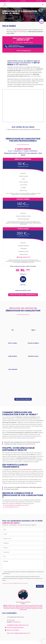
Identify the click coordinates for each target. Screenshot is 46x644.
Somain (22, 608)
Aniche (37, 608)
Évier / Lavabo (13, 343)
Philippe (23, 604)
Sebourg (18, 605)
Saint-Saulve (31, 605)
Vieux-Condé (24, 605)
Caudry (33, 608)
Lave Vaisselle (13, 369)
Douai (16, 81)
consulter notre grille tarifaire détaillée (23, 295)
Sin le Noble (27, 608)
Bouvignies (22, 607)
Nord (6, 18)
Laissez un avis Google (12, 630)
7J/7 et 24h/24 (23, 1)
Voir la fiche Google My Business (14, 628)
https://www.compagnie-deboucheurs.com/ (19, 633)
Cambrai (22, 610)
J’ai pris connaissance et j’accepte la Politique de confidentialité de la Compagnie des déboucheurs (23, 573)
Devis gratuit (7, 1)
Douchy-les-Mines (15, 608)
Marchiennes (12, 605)
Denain (27, 607)
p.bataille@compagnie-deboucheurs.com (18, 625)
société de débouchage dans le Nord (26, 469)
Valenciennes (33, 607)
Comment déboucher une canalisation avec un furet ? (17, 505)
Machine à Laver (33, 356)
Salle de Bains (13, 356)
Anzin (14, 607)
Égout (33, 330)
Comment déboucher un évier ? (12, 507)
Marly (17, 607)
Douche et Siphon (33, 343)
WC (13, 330)
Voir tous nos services (23, 399)
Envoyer (40, 586)
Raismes (37, 605)
